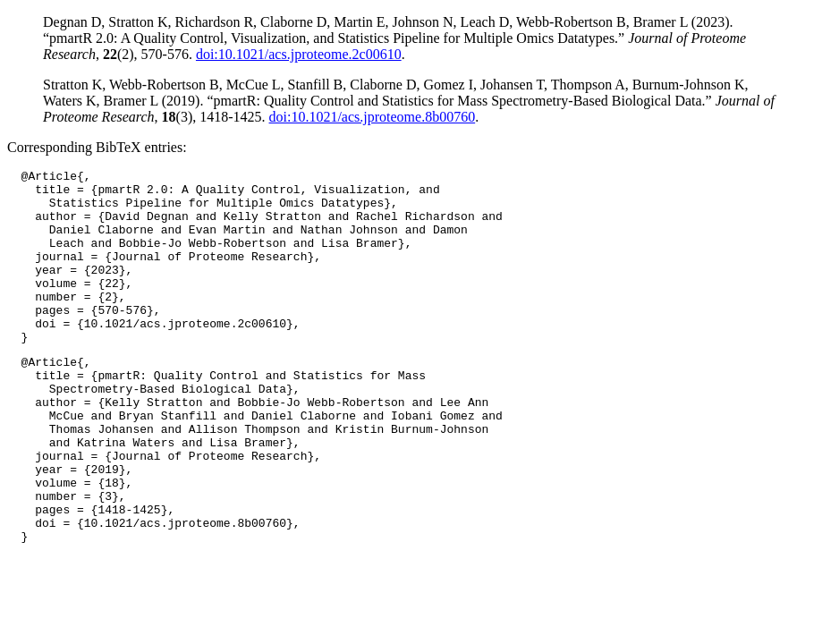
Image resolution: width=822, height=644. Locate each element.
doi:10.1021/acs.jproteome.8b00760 (373, 117)
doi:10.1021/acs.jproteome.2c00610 (299, 54)
